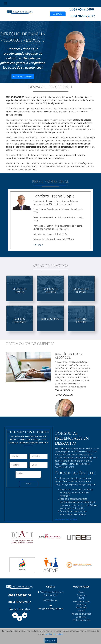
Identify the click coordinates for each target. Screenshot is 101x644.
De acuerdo (51, 641)
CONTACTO (58, 14)
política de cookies (54, 634)
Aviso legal (81, 617)
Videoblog (81, 605)
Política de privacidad (81, 614)
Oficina (81, 611)
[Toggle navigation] (6, 4)
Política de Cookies (81, 620)
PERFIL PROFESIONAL (23, 76)
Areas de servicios (81, 601)
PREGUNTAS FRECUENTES (66, 520)
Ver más (38, 245)
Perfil (81, 598)
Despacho (81, 595)
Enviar (29, 484)
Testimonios (81, 608)
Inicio (81, 592)
